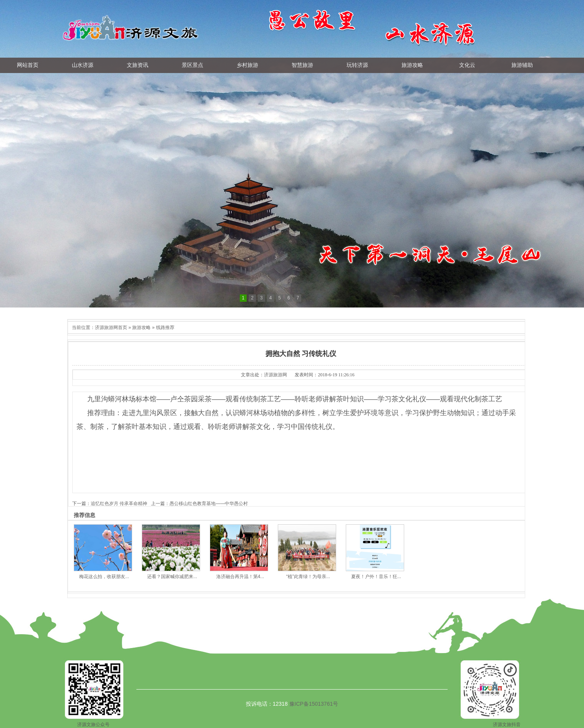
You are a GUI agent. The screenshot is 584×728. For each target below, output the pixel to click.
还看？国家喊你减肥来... (172, 577)
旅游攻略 (141, 327)
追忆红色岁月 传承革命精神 (119, 504)
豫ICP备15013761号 (314, 704)
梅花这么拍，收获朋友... (104, 577)
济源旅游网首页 (111, 327)
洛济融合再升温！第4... (240, 577)
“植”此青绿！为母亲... (308, 577)
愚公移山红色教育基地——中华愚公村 (209, 504)
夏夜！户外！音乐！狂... (376, 577)
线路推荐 (165, 327)
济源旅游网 (275, 375)
